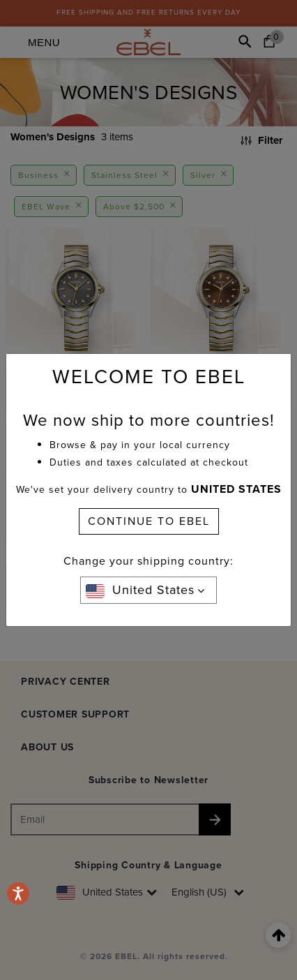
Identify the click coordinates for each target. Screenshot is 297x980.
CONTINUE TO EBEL (149, 521)
